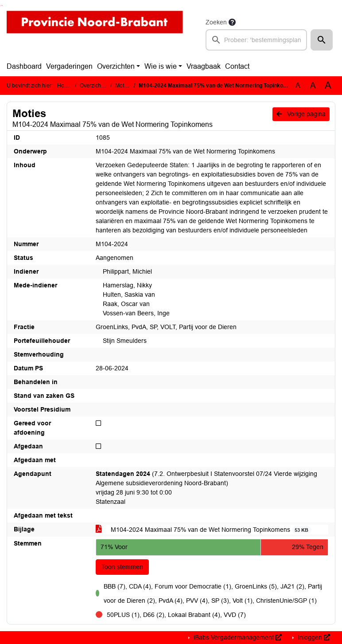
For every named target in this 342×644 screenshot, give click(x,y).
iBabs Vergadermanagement (237, 637)
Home (64, 86)
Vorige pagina (301, 114)
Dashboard (24, 66)
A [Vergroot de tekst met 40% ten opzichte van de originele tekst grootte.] (328, 86)
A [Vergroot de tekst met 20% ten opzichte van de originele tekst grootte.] (313, 85)
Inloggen (313, 637)
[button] (322, 40)
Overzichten (116, 66)
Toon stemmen (122, 567)
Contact (237, 66)
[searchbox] (256, 40)
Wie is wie (161, 66)
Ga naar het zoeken (1, 6)
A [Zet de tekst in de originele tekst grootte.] (298, 85)
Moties (123, 86)
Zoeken (216, 22)
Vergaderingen (69, 66)
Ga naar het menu (2, 6)
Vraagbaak (204, 66)
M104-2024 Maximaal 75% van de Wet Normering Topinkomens (204, 530)
